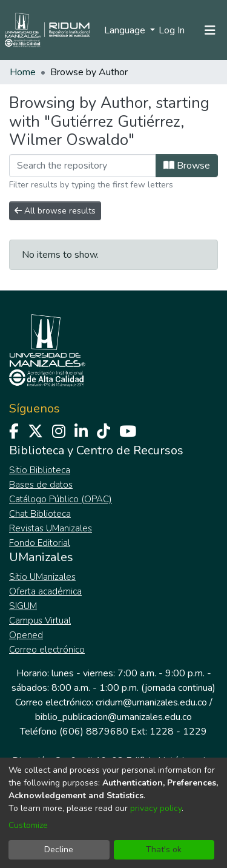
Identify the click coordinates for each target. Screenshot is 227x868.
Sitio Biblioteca (40, 470)
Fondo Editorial (40, 543)
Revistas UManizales (51, 528)
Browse (187, 166)
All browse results (55, 211)
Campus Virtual (40, 621)
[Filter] (83, 166)
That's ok (164, 849)
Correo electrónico (47, 650)
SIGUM (23, 606)
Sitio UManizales (42, 577)
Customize (28, 825)
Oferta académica (45, 591)
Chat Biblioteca (40, 514)
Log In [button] (172, 30)
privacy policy (156, 808)
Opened (26, 635)
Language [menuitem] (126, 30)
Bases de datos (41, 485)
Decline (59, 849)
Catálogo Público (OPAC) (61, 499)
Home (23, 72)
